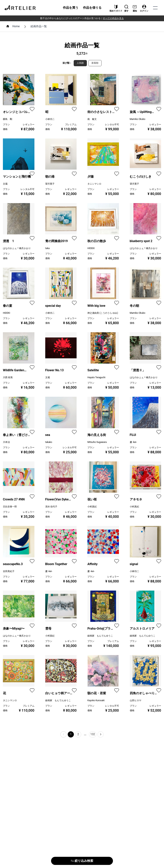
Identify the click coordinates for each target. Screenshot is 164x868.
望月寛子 (50, 184)
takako (49, 442)
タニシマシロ (94, 184)
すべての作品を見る (113, 18)
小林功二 (50, 119)
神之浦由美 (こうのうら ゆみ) (103, 313)
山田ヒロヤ (136, 700)
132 (93, 734)
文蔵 (5, 184)
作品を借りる (92, 8)
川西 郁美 (8, 377)
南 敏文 (92, 119)
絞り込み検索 (82, 861)
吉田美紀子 (9, 571)
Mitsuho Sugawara (97, 442)
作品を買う (71, 8)
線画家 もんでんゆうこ (100, 636)
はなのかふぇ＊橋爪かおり (17, 248)
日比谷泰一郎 (10, 507)
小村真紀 (92, 507)
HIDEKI (91, 248)
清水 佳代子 (51, 507)
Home (16, 26)
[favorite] (32, 109)
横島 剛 (8, 119)
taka (47, 248)
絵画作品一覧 (39, 26)
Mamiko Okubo (138, 119)
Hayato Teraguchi (96, 377)
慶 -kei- (133, 442)
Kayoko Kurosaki (96, 700)
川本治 (6, 442)
